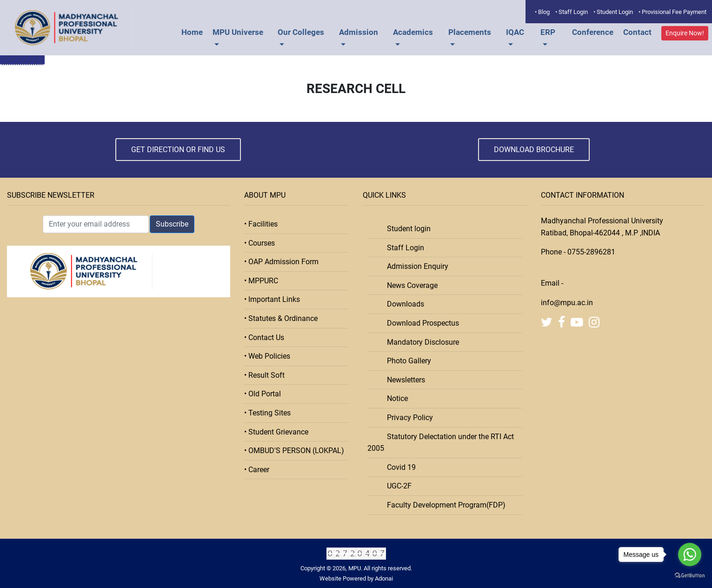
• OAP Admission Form (281, 262)
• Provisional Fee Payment (672, 12)
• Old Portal (263, 394)
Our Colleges (301, 32)
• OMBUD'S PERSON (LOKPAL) (294, 451)
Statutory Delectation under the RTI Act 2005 (441, 443)
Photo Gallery (406, 361)
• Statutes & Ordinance (281, 318)
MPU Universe (238, 32)
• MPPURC (261, 281)
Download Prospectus (420, 323)
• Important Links (272, 299)
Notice (395, 398)
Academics (413, 32)
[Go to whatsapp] (690, 555)
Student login (406, 229)
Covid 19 (399, 467)
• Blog (542, 12)
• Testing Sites (267, 413)
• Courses (260, 243)
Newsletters (403, 380)
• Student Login (613, 12)
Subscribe (172, 224)
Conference (593, 32)
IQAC (515, 32)
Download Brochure (534, 150)
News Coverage (409, 285)
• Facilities (261, 224)
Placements (470, 32)
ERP (548, 32)
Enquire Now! (685, 33)
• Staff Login (572, 12)
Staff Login (403, 248)
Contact (637, 32)
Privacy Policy (407, 418)
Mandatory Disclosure (420, 342)
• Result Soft (264, 375)
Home (192, 32)
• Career (257, 470)
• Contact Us (264, 337)
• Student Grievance (276, 432)
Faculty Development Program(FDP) (443, 505)
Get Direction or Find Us (178, 150)
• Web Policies (267, 356)
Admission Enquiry (415, 266)
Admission (359, 32)
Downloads (403, 304)
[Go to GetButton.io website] (690, 575)
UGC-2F (396, 486)
